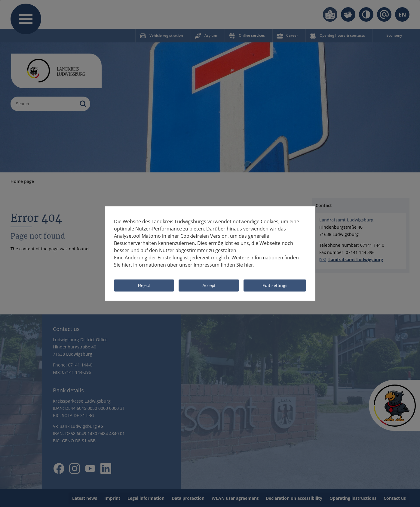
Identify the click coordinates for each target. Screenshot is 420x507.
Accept (209, 286)
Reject (144, 286)
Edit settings (275, 285)
